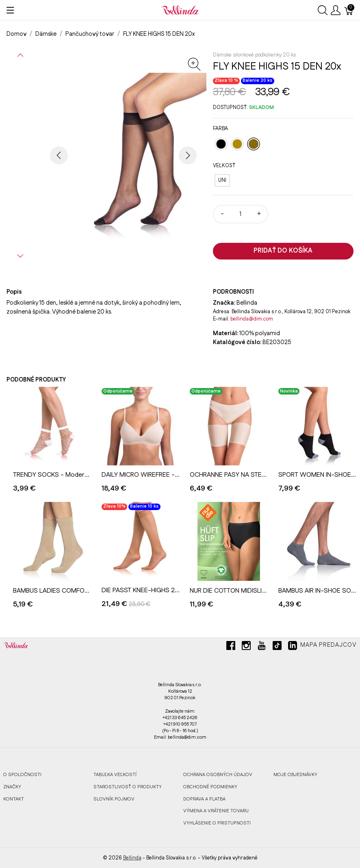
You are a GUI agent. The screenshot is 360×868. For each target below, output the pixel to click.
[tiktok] (277, 649)
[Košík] (349, 10)
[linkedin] (293, 649)
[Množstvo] (241, 214)
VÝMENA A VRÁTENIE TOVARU (216, 811)
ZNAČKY (12, 787)
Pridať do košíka (283, 251)
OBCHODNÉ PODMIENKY (210, 787)
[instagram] (246, 649)
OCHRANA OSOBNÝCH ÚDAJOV (218, 775)
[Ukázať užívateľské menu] (336, 10)
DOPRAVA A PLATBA (204, 799)
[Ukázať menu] (10, 10)
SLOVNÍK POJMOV (114, 799)
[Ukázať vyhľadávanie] (323, 10)
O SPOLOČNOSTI (22, 775)
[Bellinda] (180, 10)
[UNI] (222, 180)
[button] (20, 55)
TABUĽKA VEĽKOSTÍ (115, 775)
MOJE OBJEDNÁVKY (295, 775)
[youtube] (262, 649)
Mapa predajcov (329, 645)
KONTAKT (14, 799)
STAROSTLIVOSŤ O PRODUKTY (128, 787)
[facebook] (231, 649)
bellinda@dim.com (252, 319)
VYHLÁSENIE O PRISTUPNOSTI (217, 823)
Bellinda (132, 858)
